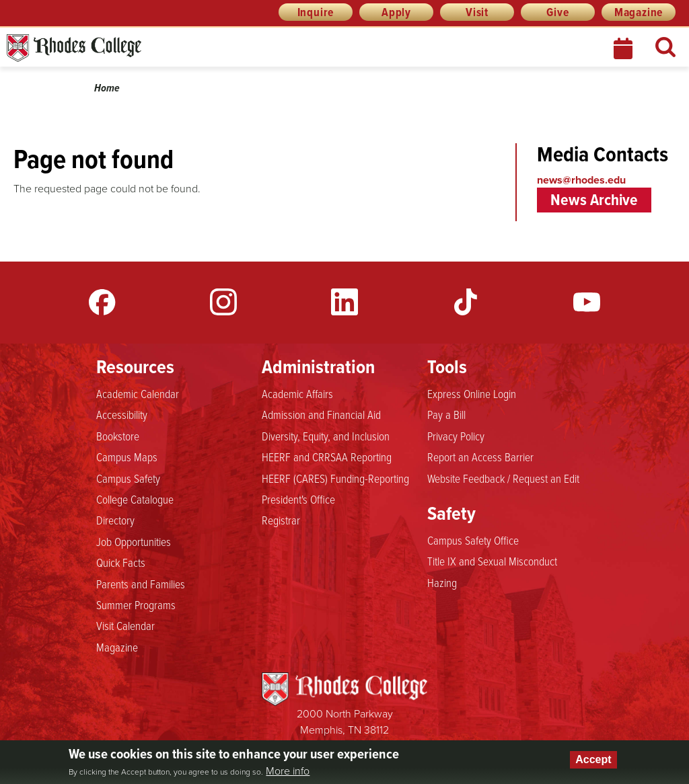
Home (107, 88)
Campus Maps (127, 457)
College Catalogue (135, 499)
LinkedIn (344, 302)
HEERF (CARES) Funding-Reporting (335, 478)
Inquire (316, 12)
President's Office (298, 499)
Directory (115, 520)
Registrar (281, 520)
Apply (396, 12)
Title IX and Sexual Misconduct (492, 561)
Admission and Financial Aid (321, 414)
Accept (593, 759)
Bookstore (118, 436)
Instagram (223, 302)
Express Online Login (472, 393)
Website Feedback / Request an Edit (503, 478)
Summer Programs (136, 604)
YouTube (587, 302)
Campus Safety (128, 478)
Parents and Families (141, 584)
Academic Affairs (297, 393)
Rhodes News (134, 48)
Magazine (639, 12)
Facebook (102, 302)
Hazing (442, 582)
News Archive (594, 200)
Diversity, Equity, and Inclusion (326, 436)
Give (557, 12)
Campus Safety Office (473, 540)
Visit (477, 12)
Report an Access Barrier (480, 457)
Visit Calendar (125, 625)
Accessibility (122, 414)
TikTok (466, 302)
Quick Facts (121, 562)
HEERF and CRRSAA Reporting (327, 457)
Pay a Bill (446, 414)
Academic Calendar (138, 393)
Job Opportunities (134, 541)
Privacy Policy (456, 436)
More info (288, 771)
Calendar (624, 48)
